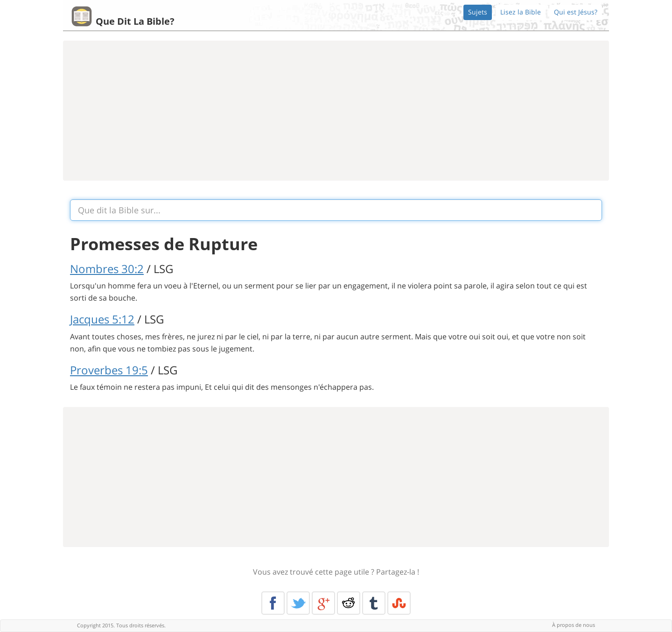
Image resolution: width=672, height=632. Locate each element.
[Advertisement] (336, 111)
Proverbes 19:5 (109, 370)
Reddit (349, 603)
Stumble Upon (399, 603)
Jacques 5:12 (102, 319)
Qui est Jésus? (576, 12)
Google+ (323, 603)
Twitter (298, 603)
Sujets (478, 12)
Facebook (273, 603)
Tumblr (374, 603)
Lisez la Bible (521, 12)
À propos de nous (574, 625)
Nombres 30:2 (107, 269)
